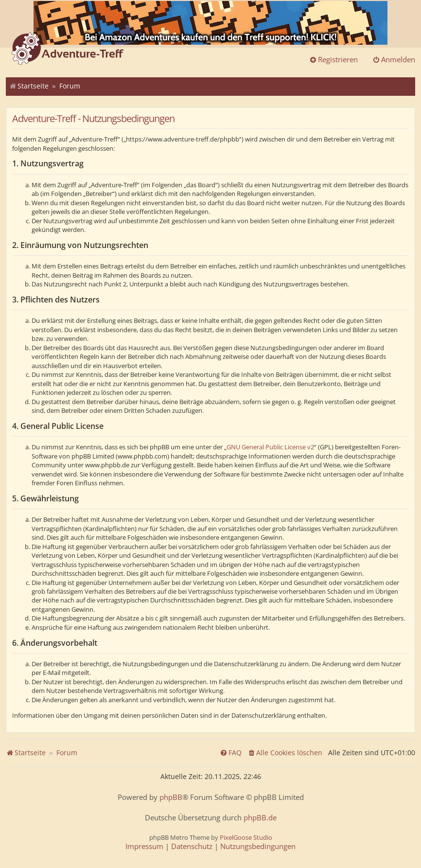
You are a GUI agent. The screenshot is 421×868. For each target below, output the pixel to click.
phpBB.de (260, 818)
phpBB (171, 797)
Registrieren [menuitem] (333, 59)
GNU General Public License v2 (270, 447)
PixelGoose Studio (246, 837)
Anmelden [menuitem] (394, 59)
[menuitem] (285, 753)
